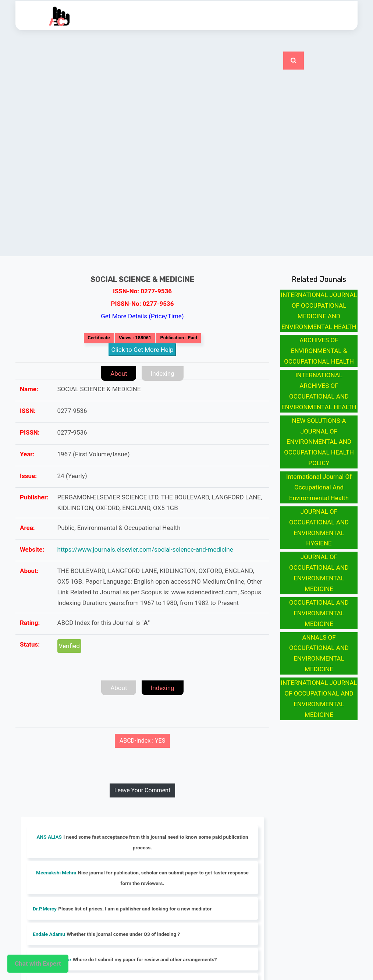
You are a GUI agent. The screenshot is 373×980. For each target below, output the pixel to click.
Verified (69, 646)
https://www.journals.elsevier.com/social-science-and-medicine (145, 549)
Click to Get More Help (143, 350)
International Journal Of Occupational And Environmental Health (319, 487)
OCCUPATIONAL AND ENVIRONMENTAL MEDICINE (319, 613)
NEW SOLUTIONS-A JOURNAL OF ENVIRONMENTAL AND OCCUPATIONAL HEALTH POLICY (319, 442)
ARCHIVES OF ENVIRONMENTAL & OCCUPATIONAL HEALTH (319, 351)
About (119, 374)
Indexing (163, 374)
